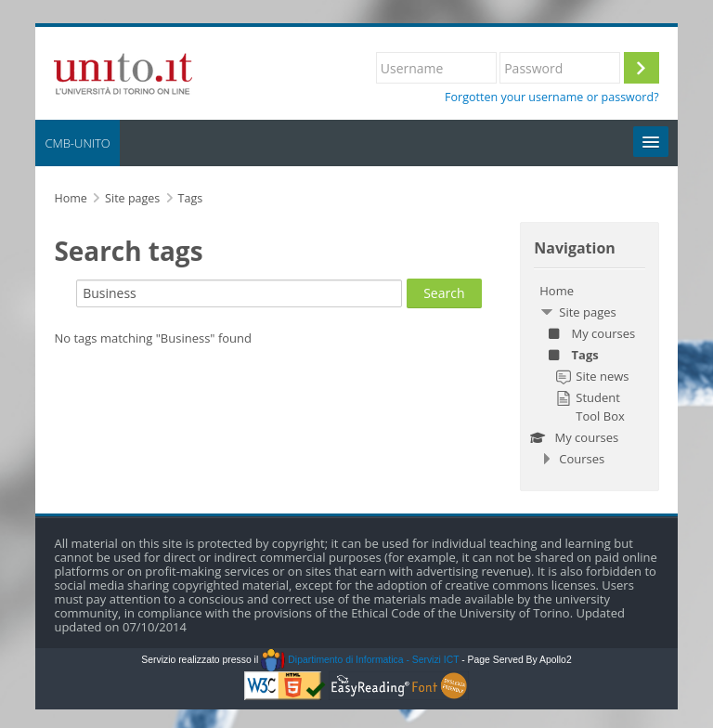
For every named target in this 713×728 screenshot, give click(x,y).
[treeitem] (589, 375)
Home (557, 291)
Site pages (132, 198)
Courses (582, 459)
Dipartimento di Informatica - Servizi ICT (360, 660)
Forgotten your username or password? (552, 97)
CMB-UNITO (77, 143)
